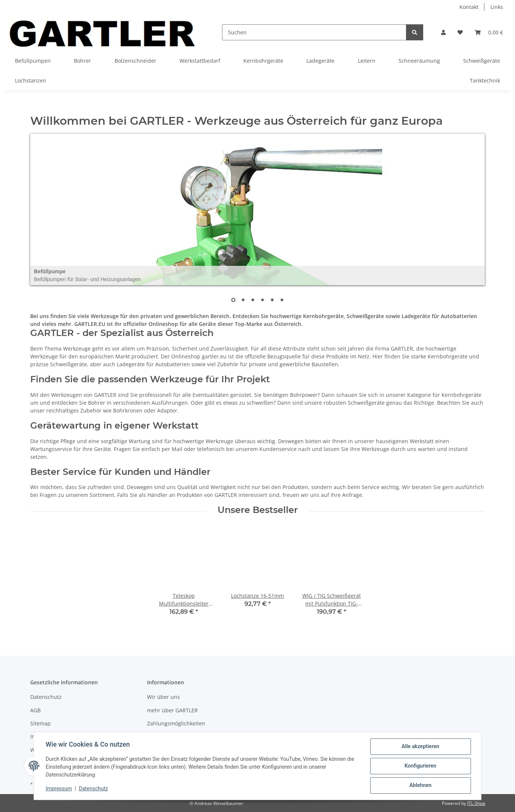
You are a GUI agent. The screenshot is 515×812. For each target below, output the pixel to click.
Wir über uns (163, 697)
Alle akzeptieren (420, 747)
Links (497, 7)
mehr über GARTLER (172, 710)
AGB (35, 710)
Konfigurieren (420, 766)
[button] (443, 32)
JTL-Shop (476, 803)
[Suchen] (314, 32)
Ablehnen (420, 785)
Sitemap (40, 723)
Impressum (59, 789)
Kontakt (469, 7)
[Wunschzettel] (460, 32)
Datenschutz (94, 789)
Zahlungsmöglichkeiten (176, 723)
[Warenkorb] (489, 32)
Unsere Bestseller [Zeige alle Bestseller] (258, 510)
